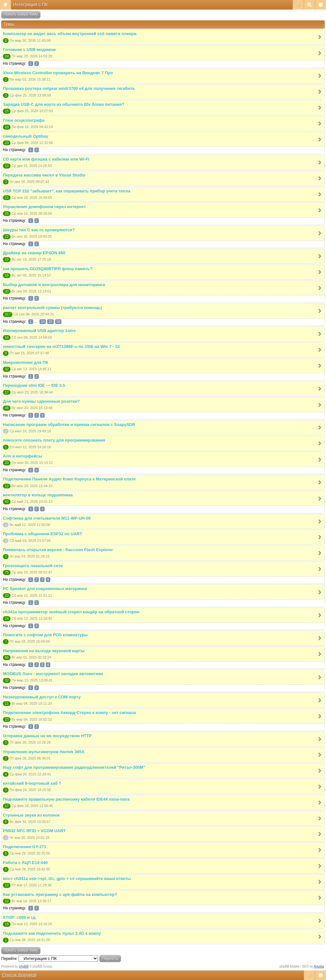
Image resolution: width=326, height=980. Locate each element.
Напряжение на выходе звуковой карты (44, 651)
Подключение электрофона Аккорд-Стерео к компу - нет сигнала (69, 713)
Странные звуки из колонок (31, 815)
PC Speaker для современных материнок (45, 589)
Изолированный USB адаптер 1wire (39, 331)
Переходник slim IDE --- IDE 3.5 (34, 385)
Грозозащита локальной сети (33, 566)
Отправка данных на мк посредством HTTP (47, 736)
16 (58, 321)
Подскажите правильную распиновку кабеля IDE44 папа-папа (66, 799)
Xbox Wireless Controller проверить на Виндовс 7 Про (58, 73)
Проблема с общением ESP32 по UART (43, 534)
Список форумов (19, 975)
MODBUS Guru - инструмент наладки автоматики (53, 674)
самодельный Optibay (26, 136)
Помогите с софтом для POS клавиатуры (45, 635)
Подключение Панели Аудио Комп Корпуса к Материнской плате (69, 479)
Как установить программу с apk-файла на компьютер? (60, 894)
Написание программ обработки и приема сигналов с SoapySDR (69, 425)
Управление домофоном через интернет (44, 207)
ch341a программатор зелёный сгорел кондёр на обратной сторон (71, 612)
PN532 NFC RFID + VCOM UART (34, 831)
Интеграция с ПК (30, 4)
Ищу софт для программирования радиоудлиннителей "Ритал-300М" (74, 767)
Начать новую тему (21, 14)
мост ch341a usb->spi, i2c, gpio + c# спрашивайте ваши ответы (67, 879)
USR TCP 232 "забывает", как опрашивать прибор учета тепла (67, 191)
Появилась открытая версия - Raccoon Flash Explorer (58, 550)
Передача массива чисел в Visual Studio (44, 175)
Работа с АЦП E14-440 (25, 863)
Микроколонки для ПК (25, 362)
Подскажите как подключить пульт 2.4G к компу (52, 933)
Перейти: (9, 959)
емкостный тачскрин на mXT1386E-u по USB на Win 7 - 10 (61, 346)
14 (43, 321)
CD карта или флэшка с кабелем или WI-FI (46, 159)
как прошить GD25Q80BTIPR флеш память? (48, 269)
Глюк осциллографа (24, 120)
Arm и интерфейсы (22, 456)
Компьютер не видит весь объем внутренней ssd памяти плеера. (70, 34)
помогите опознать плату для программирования (54, 440)
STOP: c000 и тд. (20, 917)
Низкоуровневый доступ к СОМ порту (42, 697)
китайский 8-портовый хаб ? (32, 783)
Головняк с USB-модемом (29, 50)
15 (50, 321)
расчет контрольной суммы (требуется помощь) (52, 308)
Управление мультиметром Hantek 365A (44, 752)
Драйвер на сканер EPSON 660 (34, 253)
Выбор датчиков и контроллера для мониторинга (54, 285)
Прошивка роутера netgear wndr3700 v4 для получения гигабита (69, 88)
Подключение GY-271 (25, 847)
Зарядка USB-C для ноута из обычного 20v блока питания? (64, 104)
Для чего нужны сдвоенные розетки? (41, 401)
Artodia (319, 966)
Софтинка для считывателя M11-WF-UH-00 (47, 518)
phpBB (24, 966)
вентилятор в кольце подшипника (38, 495)
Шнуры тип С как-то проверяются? (39, 230)
